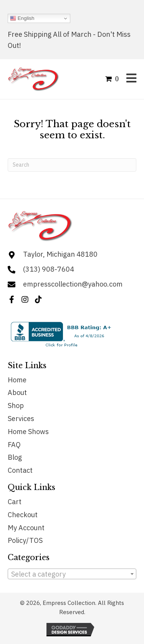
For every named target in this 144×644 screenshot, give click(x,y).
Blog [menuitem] (15, 457)
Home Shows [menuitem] (28, 432)
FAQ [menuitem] (14, 445)
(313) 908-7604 (49, 269)
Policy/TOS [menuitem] (25, 540)
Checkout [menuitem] (23, 515)
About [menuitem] (17, 392)
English (22, 18)
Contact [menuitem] (20, 470)
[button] (12, 300)
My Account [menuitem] (26, 528)
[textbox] (72, 574)
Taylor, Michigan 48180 (60, 254)
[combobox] (72, 574)
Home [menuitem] (17, 380)
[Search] (72, 165)
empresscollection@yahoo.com (73, 284)
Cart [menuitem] (15, 502)
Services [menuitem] (21, 419)
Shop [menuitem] (16, 406)
